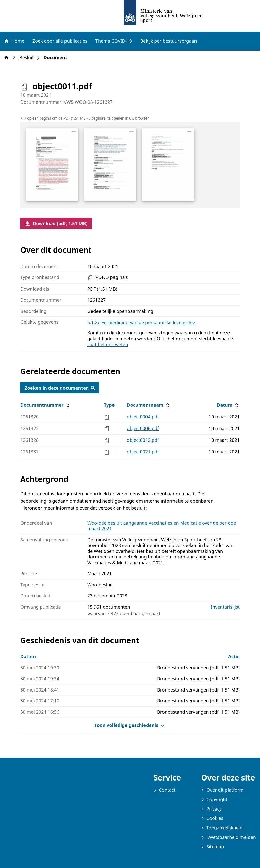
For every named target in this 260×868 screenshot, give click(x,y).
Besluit (28, 58)
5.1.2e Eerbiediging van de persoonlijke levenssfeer (142, 322)
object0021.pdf (143, 452)
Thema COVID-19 (114, 41)
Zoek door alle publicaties (60, 41)
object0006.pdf (143, 428)
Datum (228, 405)
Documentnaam (149, 405)
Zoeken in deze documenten (60, 388)
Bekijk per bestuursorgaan (169, 41)
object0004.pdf (143, 417)
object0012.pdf (143, 440)
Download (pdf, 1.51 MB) (56, 223)
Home (14, 41)
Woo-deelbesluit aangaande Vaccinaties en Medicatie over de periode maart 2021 (162, 526)
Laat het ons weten (108, 344)
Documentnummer (46, 405)
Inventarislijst (225, 607)
